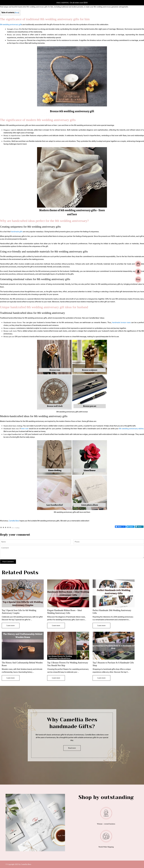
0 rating (15, 528)
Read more (72, 748)
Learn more (11, 625)
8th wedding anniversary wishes (131, 429)
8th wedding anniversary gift (11, 24)
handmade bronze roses (121, 322)
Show (17, 13)
